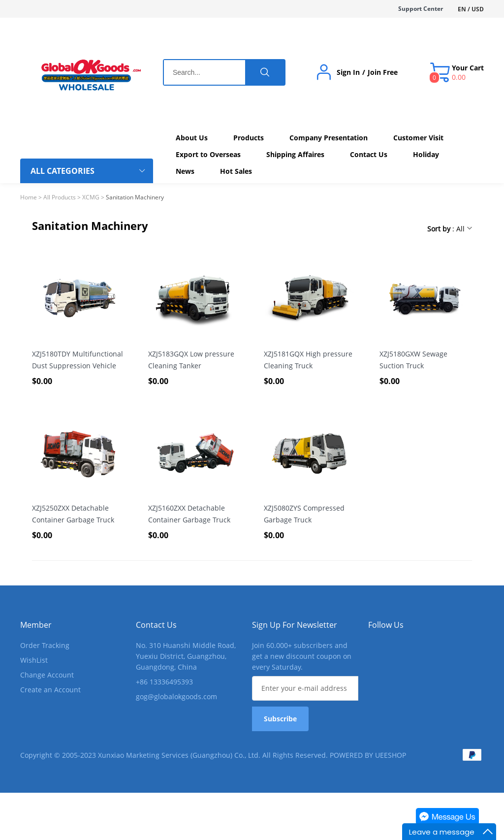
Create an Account (50, 690)
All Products (60, 197)
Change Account (47, 675)
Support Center (421, 9)
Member (36, 625)
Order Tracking (45, 645)
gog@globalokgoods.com (176, 696)
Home (29, 197)
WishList (34, 660)
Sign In (348, 72)
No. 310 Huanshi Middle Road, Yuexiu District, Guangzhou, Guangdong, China (186, 656)
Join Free (383, 72)
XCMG (91, 197)
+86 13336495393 (164, 682)
